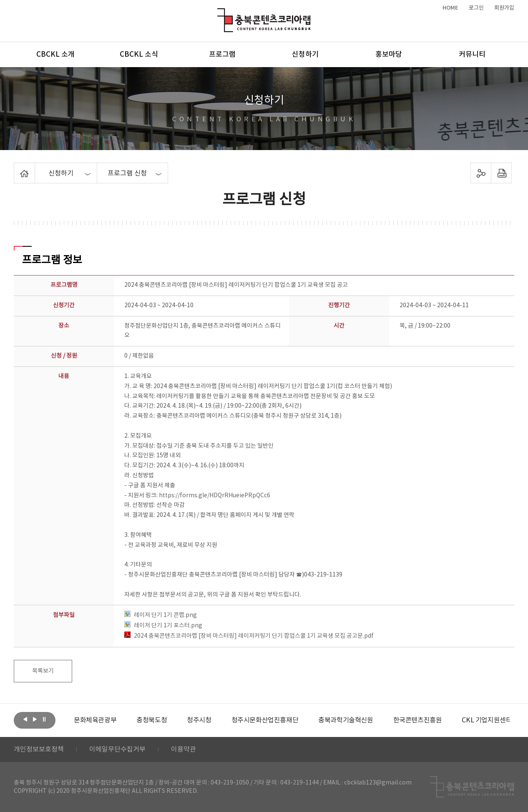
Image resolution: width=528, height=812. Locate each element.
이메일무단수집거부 (117, 749)
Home (16, 168)
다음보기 (35, 719)
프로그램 (222, 55)
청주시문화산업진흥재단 (265, 720)
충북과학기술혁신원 (346, 720)
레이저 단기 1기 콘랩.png (161, 615)
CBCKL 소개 (55, 55)
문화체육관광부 (95, 720)
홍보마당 (389, 55)
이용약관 (184, 749)
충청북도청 (152, 720)
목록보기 (43, 671)
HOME (450, 8)
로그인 (476, 8)
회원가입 (504, 8)
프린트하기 (502, 173)
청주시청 (199, 720)
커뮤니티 (472, 55)
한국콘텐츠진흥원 (418, 720)
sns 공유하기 (481, 173)
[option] (95, 720)
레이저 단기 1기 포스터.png (163, 626)
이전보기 (25, 719)
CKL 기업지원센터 (487, 720)
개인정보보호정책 (39, 749)
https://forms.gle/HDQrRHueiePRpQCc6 (215, 496)
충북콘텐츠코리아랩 (219, 13)
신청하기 (305, 55)
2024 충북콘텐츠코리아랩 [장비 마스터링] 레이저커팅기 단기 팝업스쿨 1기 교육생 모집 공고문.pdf (249, 636)
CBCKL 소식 (139, 55)
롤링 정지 (44, 719)
